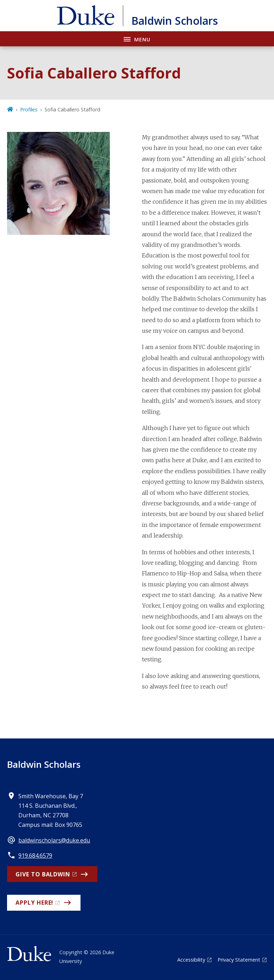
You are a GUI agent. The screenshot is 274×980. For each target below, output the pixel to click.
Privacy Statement (239, 960)
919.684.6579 (35, 856)
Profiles (29, 109)
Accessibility (191, 960)
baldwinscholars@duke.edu (54, 840)
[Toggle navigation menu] (137, 39)
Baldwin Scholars (44, 764)
